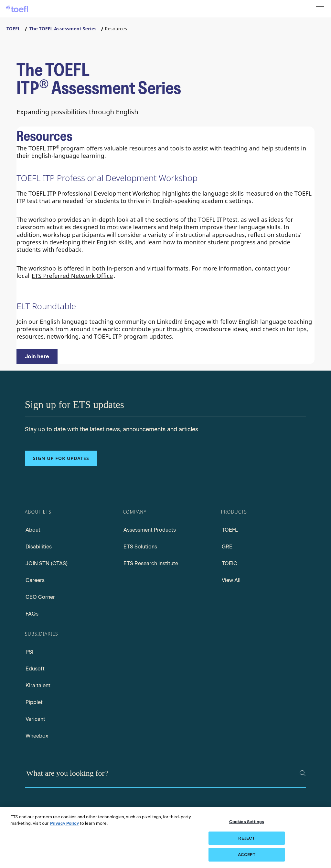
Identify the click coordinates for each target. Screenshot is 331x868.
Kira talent (38, 685)
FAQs (32, 614)
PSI (29, 652)
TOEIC (230, 563)
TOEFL (230, 530)
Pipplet (34, 702)
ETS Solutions (140, 547)
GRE (227, 547)
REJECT (246, 838)
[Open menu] (321, 9)
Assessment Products (150, 530)
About (33, 530)
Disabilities (39, 547)
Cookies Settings (247, 822)
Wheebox (37, 736)
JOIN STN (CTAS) (47, 563)
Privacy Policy (64, 823)
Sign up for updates (61, 458)
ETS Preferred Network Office (72, 276)
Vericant (35, 719)
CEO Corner (40, 597)
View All (231, 580)
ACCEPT (247, 855)
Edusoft (35, 669)
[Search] (303, 773)
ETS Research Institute (151, 563)
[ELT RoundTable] (37, 357)
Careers (35, 580)
